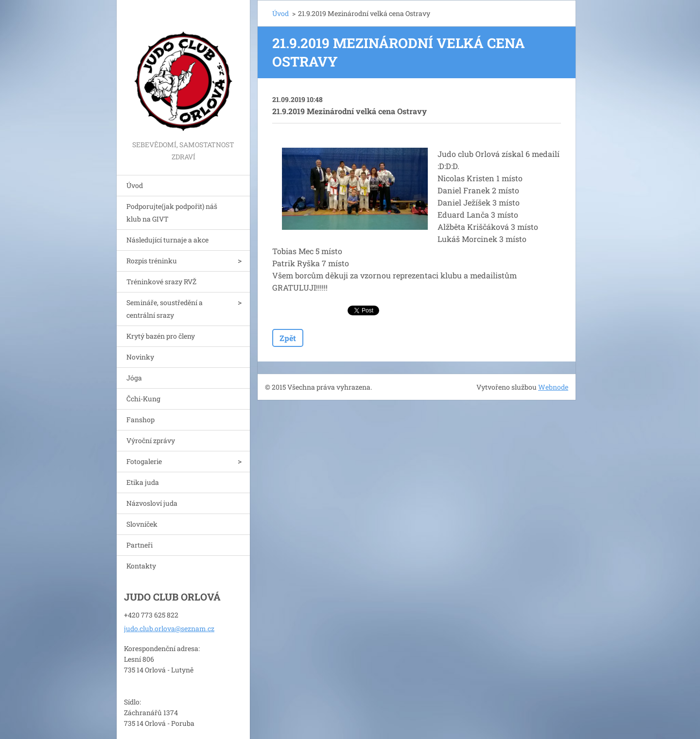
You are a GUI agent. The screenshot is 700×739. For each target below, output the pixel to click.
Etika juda (143, 482)
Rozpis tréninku (152, 261)
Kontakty (141, 566)
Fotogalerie (144, 461)
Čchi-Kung (143, 399)
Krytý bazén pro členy (161, 336)
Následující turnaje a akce (167, 240)
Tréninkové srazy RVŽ (161, 282)
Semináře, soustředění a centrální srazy (165, 309)
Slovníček (142, 524)
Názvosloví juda (152, 503)
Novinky (140, 357)
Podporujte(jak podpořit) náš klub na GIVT (172, 213)
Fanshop (140, 420)
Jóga (134, 378)
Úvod (135, 185)
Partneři (140, 545)
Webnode (553, 387)
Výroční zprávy (151, 440)
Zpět (288, 338)
